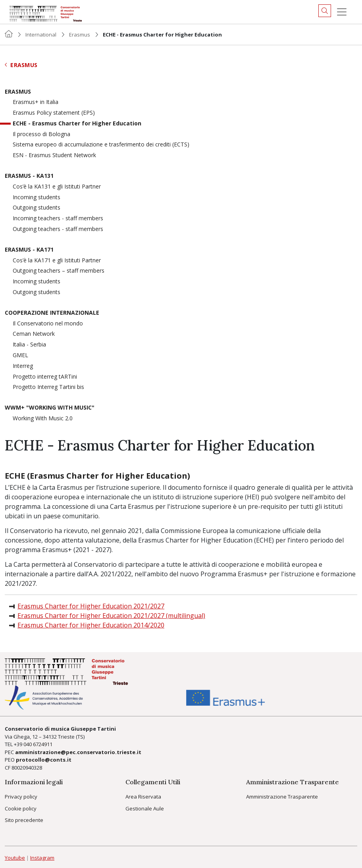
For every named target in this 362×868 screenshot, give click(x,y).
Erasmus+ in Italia (36, 102)
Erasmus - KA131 (29, 176)
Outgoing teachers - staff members (58, 229)
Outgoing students (37, 208)
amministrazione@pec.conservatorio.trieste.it (78, 752)
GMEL (20, 355)
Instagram (42, 858)
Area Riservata (143, 797)
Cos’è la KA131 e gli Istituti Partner (57, 187)
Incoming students (37, 197)
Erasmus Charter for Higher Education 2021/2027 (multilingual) (111, 616)
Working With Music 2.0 (43, 419)
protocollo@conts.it (44, 760)
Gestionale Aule (145, 808)
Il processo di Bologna (41, 134)
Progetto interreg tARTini (45, 377)
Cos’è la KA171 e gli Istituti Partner (57, 261)
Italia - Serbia (29, 345)
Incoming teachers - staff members (58, 218)
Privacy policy (21, 797)
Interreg (23, 366)
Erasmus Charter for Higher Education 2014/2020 (91, 625)
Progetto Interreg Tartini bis (48, 387)
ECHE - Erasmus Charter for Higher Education (77, 124)
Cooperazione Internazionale (52, 313)
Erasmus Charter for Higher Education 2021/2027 (91, 606)
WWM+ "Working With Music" (50, 408)
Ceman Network (34, 334)
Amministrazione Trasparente (282, 797)
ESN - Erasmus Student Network (54, 155)
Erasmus (80, 35)
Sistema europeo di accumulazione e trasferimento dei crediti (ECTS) (101, 145)
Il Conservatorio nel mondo (48, 324)
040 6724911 (38, 744)
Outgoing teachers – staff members (59, 271)
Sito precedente (24, 820)
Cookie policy (21, 808)
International (41, 35)
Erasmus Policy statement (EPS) (54, 113)
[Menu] (342, 12)
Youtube (15, 858)
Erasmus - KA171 (29, 250)
